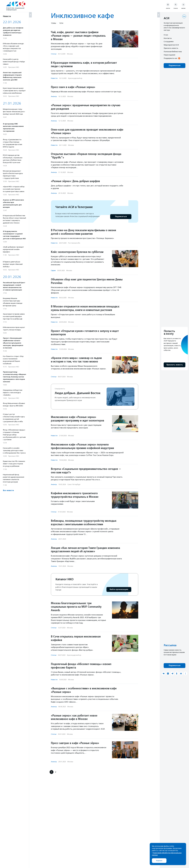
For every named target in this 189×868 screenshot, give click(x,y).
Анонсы (54, 96)
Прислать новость (171, 48)
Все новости (8, 490)
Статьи (54, 54)
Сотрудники (169, 41)
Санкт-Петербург (74, 484)
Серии (53, 270)
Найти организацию (119, 589)
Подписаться (121, 217)
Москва (70, 54)
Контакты (168, 38)
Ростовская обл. (74, 243)
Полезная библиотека (173, 52)
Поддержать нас (170, 58)
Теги (61, 23)
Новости (54, 78)
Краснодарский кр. (75, 78)
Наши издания (169, 55)
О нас (166, 35)
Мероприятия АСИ (171, 45)
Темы (53, 23)
